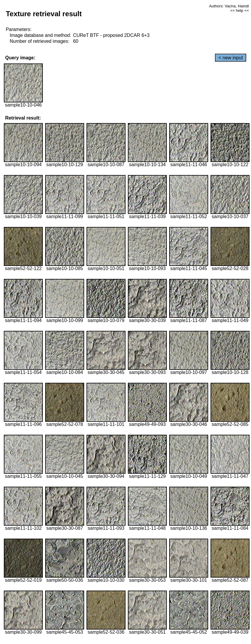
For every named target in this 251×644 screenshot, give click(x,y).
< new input (231, 58)
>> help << (239, 10)
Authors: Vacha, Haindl (229, 6)
